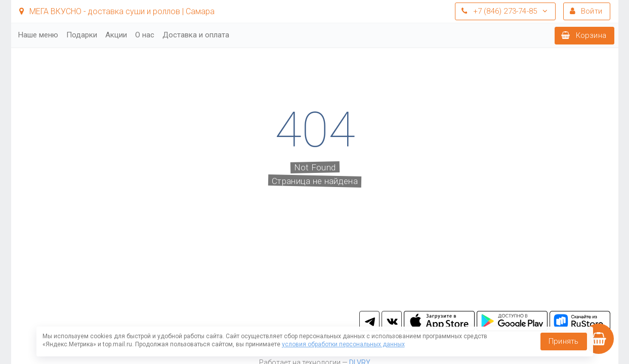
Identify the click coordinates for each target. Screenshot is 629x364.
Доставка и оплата (196, 35)
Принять (563, 341)
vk (392, 321)
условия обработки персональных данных (343, 344)
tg (369, 321)
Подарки (82, 35)
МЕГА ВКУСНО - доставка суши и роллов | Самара (117, 11)
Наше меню (38, 35)
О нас (145, 35)
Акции (116, 35)
